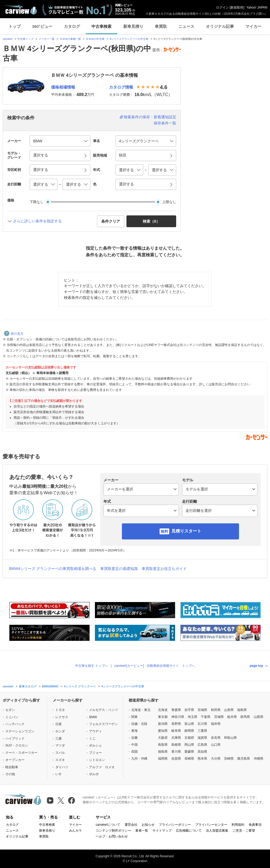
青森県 (176, 710)
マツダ (60, 745)
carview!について (108, 825)
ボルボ (94, 774)
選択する (126, 184)
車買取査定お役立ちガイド (164, 569)
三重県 (202, 731)
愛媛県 (189, 752)
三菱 (59, 738)
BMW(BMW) (50, 686)
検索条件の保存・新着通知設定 (150, 117)
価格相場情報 (63, 87)
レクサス (62, 717)
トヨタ (60, 710)
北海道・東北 (141, 710)
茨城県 (219, 717)
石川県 (202, 724)
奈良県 (216, 738)
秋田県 (216, 710)
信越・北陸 (139, 724)
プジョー (95, 753)
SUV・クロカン (17, 745)
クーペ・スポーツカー (21, 753)
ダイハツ (62, 767)
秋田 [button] (123, 155)
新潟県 (163, 724)
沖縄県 (259, 759)
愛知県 (163, 731)
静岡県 (189, 731)
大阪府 (163, 738)
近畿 (134, 738)
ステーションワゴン (20, 731)
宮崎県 (229, 759)
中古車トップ (25, 39)
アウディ (95, 731)
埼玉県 (192, 717)
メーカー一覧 (47, 39)
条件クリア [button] (111, 221)
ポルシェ (95, 745)
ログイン (222, 7)
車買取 (161, 26)
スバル (60, 753)
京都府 (189, 738)
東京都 (163, 717)
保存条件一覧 (165, 123)
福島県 (242, 710)
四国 (134, 752)
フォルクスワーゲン (103, 724)
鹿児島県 (244, 759)
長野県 (176, 724)
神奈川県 (178, 717)
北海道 (163, 710)
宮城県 (202, 710)
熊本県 (202, 759)
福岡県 (163, 759)
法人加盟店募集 (217, 831)
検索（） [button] (151, 221)
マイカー (253, 26)
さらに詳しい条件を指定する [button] (37, 221)
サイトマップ (162, 831)
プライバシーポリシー (175, 825)
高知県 (202, 752)
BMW (93, 717)
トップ (15, 26)
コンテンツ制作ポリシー (113, 831)
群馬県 (245, 717)
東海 (134, 731)
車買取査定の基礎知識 (119, 569)
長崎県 (189, 759)
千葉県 (206, 717)
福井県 (216, 724)
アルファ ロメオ (102, 767)
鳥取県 (163, 745)
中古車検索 (101, 26)
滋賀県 (202, 738)
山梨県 (259, 717)
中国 (134, 745)
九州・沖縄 (139, 759)
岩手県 (189, 710)
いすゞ (60, 774)
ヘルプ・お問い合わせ (112, 836)
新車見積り (133, 26)
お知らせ (148, 825)
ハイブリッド (15, 738)
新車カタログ (28, 686)
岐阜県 (176, 731)
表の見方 (14, 334)
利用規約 (238, 825)
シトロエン (97, 760)
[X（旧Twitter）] (61, 800)
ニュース (186, 26)
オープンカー (15, 760)
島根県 (176, 745)
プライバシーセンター (211, 825)
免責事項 (255, 825)
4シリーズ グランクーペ (80, 686)
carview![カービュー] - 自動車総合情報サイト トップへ (155, 666)
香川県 (176, 752)
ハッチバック (15, 724)
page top (256, 666)
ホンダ (60, 731)
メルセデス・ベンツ (103, 710)
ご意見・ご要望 (244, 831)
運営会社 (131, 825)
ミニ (92, 738)
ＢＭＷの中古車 (95, 39)
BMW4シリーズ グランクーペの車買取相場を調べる (53, 569)
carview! (8, 39)
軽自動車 (12, 767)
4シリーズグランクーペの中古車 (129, 39)
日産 (59, 724)
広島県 (202, 745)
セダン (10, 710)
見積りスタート (186, 531)
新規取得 (237, 7)
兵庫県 (176, 738)
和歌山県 (230, 738)
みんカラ (75, 831)
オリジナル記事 (220, 26)
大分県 (216, 759)
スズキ (60, 760)
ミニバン (12, 717)
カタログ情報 (121, 87)
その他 (10, 774)
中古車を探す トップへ (92, 666)
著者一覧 (142, 831)
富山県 (189, 724)
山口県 (216, 745)
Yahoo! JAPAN (257, 7)
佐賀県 (176, 759)
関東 (134, 717)
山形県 (229, 710)
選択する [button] (41, 155)
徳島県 (163, 752)
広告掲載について (189, 831)
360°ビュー (42, 26)
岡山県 (189, 745)
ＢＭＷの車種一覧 (70, 39)
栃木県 (232, 717)
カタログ (72, 26)
